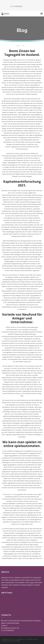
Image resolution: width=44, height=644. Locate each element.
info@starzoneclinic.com (11, 628)
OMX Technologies (15, 641)
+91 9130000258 (16, 6)
